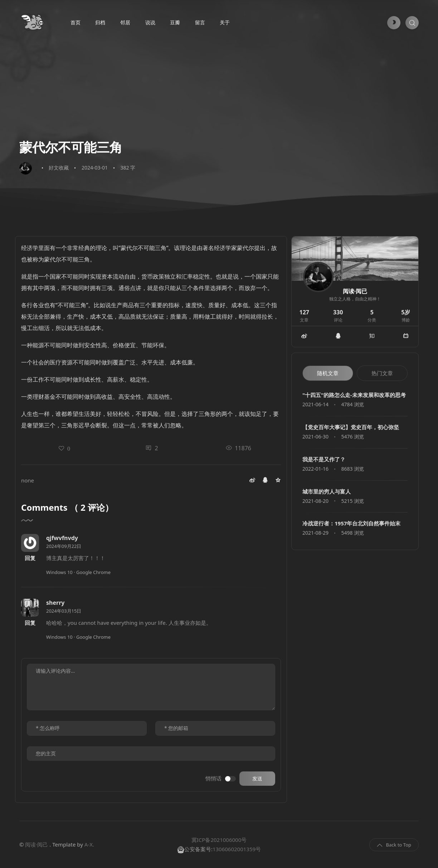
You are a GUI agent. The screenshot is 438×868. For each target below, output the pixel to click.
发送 (257, 779)
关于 (225, 23)
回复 (30, 558)
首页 (76, 23)
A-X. (89, 844)
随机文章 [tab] (328, 373)
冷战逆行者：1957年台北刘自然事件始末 (351, 523)
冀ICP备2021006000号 (219, 840)
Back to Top (394, 845)
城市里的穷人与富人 (327, 491)
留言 (200, 23)
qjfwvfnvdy (62, 538)
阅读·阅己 (36, 844)
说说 (150, 23)
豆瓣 (175, 23)
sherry (55, 603)
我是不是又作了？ (324, 459)
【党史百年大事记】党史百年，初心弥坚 (351, 427)
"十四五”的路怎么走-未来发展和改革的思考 (354, 395)
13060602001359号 (237, 849)
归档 (100, 23)
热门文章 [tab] (382, 373)
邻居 (125, 23)
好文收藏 (59, 168)
